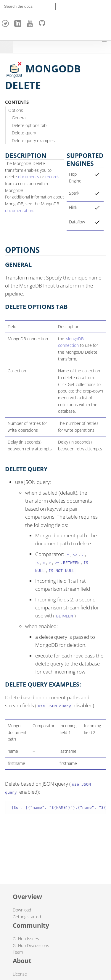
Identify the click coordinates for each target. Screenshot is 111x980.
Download (22, 910)
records (52, 177)
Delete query (24, 133)
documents (29, 177)
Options (16, 110)
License (20, 974)
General (19, 118)
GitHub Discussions (31, 945)
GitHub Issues (26, 939)
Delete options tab (29, 125)
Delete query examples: (34, 140)
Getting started (27, 917)
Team (18, 952)
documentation (19, 211)
